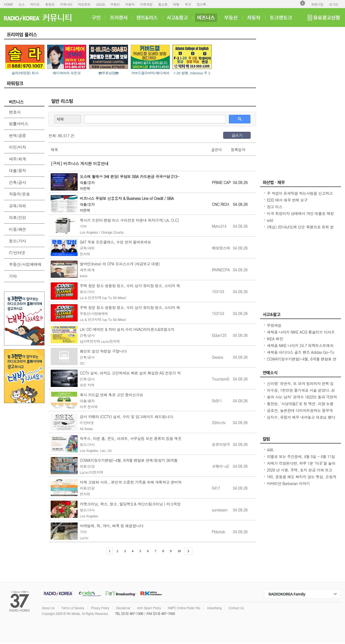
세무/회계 (17, 159)
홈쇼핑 (163, 4)
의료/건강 (17, 217)
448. (270, 450)
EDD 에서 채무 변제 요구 (287, 200)
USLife (100, 4)
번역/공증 (17, 135)
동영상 (50, 4)
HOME (8, 4)
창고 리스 (275, 207)
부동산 (115, 4)
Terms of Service (73, 608)
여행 (176, 4)
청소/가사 (17, 241)
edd (270, 220)
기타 (13, 276)
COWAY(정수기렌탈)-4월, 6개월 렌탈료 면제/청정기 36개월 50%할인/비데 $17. (302, 362)
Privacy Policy (100, 608)
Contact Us (236, 608)
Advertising (214, 608)
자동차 (130, 4)
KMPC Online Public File (184, 608)
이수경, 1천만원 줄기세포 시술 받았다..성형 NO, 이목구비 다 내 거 (301, 393)
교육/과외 (17, 206)
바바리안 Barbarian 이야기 (288, 483)
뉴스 (22, 4)
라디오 (35, 4)
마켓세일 (146, 4)
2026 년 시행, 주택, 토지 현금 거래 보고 (299, 470)
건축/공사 (17, 182)
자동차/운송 (19, 194)
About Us (48, 608)
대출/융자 (17, 170)
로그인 (334, 4)
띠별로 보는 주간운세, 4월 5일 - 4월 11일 (301, 456)
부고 (188, 4)
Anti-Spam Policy (149, 608)
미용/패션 (17, 229)
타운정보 (84, 4)
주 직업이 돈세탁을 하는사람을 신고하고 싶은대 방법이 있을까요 (300, 196)
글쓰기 (237, 135)
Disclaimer (123, 608)
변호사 (15, 112)
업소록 (201, 4)
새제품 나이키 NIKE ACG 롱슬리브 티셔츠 (301, 332)
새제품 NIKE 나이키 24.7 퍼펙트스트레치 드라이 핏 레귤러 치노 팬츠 (300, 348)
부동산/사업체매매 (25, 264)
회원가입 (317, 4)
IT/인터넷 (17, 253)
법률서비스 (19, 124)
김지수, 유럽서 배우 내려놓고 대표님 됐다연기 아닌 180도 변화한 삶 (301, 420)
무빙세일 (274, 325)
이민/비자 (17, 147)
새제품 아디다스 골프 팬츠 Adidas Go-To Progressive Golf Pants (301, 355)
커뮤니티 (66, 4)
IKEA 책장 (275, 339)
